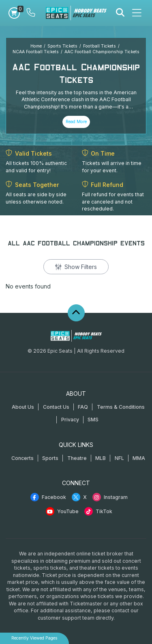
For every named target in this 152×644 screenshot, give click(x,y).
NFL (119, 458)
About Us (23, 407)
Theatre (77, 458)
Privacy (70, 420)
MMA (139, 458)
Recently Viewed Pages (34, 638)
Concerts (22, 458)
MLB (101, 458)
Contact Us (56, 407)
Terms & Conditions (121, 407)
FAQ (83, 407)
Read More (76, 122)
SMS (93, 420)
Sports (50, 458)
